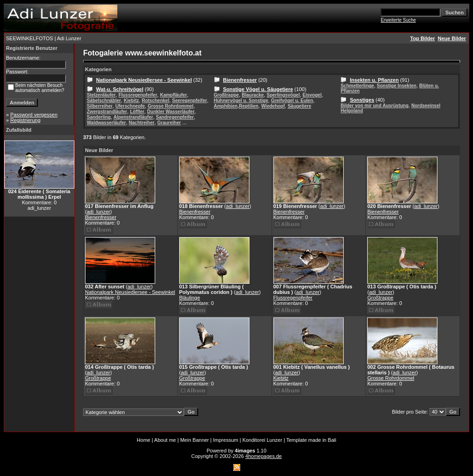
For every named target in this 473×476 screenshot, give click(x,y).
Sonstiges (362, 100)
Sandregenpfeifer (175, 117)
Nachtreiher (142, 123)
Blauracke (253, 95)
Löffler (137, 112)
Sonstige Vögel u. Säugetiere (258, 89)
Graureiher (169, 123)
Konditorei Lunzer (262, 440)
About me (165, 440)
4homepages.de (264, 456)
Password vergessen (34, 115)
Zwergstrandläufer (107, 112)
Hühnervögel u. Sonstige (241, 101)
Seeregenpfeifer (190, 101)
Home (143, 440)
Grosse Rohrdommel (171, 106)
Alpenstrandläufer (133, 117)
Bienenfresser (240, 80)
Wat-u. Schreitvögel (120, 89)
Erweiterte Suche (398, 20)
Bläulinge (190, 298)
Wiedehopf (273, 106)
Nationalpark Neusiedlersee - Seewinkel (144, 80)
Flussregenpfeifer (138, 95)
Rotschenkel (155, 101)
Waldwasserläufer (106, 123)
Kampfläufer (173, 95)
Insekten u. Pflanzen (374, 80)
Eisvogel (312, 95)
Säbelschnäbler (104, 101)
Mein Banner (194, 440)
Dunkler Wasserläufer (171, 112)
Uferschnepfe (130, 106)
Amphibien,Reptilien (236, 106)
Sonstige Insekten (397, 86)
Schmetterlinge (357, 86)
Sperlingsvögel (283, 95)
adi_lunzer (99, 212)
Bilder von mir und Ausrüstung (374, 106)
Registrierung (25, 120)
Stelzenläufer (101, 95)
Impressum (225, 440)
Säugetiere (300, 106)
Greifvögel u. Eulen (292, 101)
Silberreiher (100, 106)
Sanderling (99, 117)
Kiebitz (131, 101)
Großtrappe (226, 95)
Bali (332, 440)
